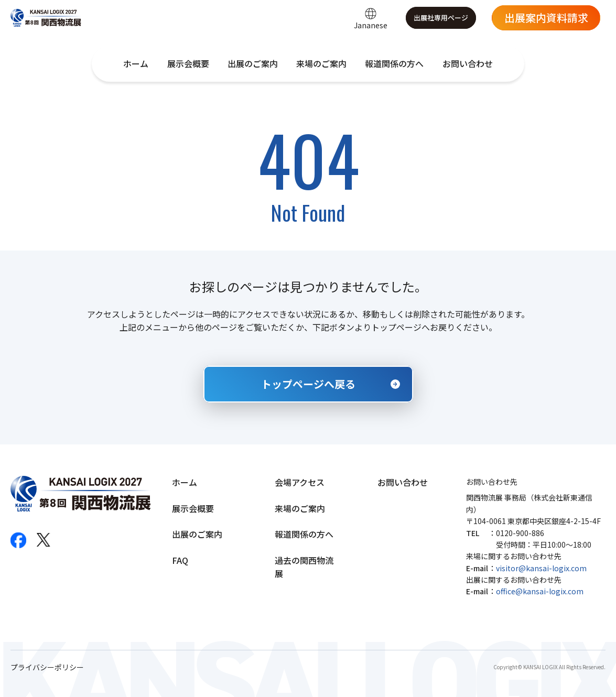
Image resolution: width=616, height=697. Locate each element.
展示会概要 (188, 63)
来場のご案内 (321, 63)
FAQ (180, 560)
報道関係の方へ (394, 63)
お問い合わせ (468, 63)
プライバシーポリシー (47, 667)
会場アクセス (300, 482)
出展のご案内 (253, 63)
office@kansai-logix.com (540, 591)
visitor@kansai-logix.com (541, 568)
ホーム (136, 63)
